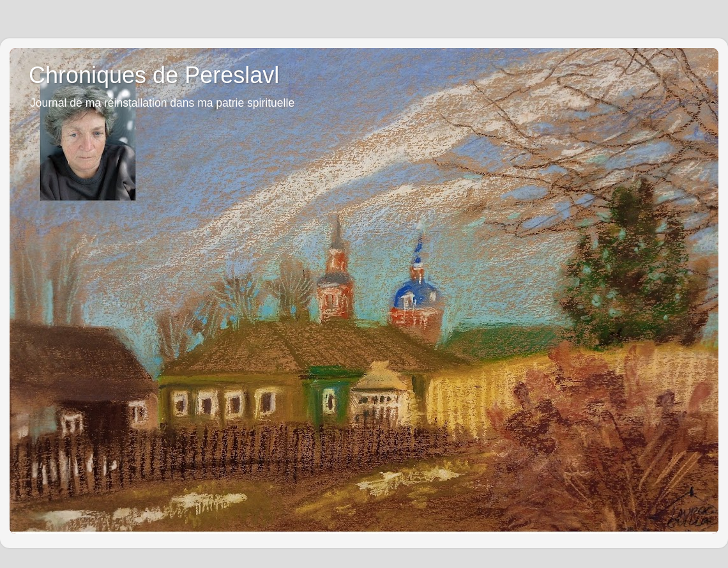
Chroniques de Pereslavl (154, 75)
